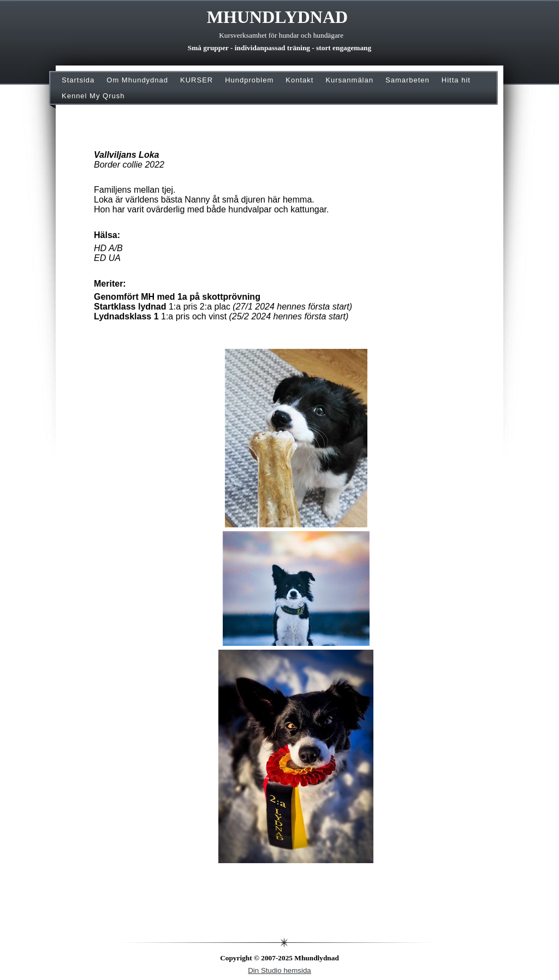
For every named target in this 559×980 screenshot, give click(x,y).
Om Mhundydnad (137, 80)
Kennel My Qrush (93, 96)
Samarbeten (408, 80)
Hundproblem (249, 80)
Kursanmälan (349, 80)
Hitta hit (456, 80)
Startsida (78, 80)
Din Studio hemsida (279, 970)
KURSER (197, 80)
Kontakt (299, 80)
